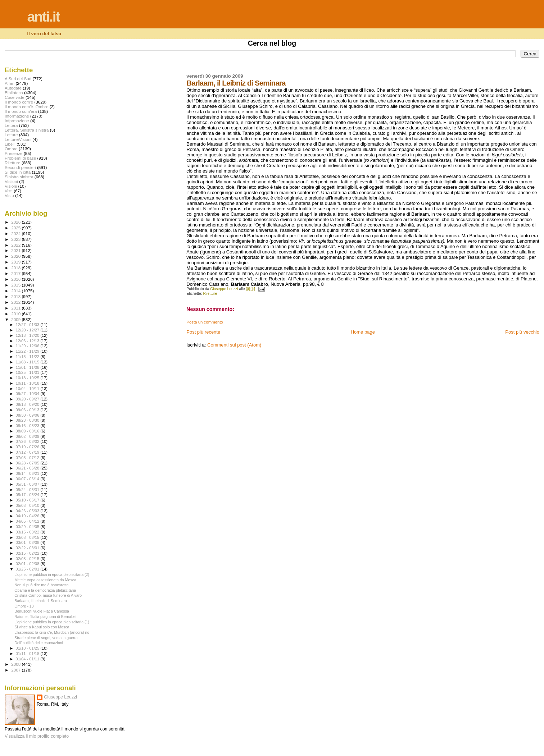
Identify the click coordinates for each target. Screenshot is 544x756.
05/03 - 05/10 (28, 505)
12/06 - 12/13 (28, 341)
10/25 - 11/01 (28, 372)
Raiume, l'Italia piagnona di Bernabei (45, 617)
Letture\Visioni (18, 139)
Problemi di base (20, 158)
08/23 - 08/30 (28, 420)
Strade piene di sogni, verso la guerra (46, 638)
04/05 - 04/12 (28, 521)
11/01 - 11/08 (28, 367)
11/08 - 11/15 (28, 362)
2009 (16, 319)
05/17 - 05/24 (28, 495)
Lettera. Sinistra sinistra (27, 130)
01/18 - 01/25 (28, 648)
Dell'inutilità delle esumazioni (39, 643)
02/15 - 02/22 (28, 553)
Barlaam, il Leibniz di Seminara (41, 601)
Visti (9, 191)
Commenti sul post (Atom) (234, 345)
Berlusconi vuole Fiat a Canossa (42, 611)
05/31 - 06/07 (28, 484)
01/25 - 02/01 (28, 569)
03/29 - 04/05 (28, 527)
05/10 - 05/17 (28, 500)
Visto (9, 195)
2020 (16, 256)
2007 (16, 670)
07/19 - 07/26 (28, 447)
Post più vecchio (522, 332)
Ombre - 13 (24, 606)
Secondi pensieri (20, 167)
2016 (16, 279)
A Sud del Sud (18, 79)
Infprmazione (17, 121)
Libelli (10, 144)
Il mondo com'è (19, 102)
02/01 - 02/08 (28, 564)
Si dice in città (18, 172)
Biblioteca (14, 93)
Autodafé (13, 88)
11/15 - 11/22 (28, 357)
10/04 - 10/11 (28, 389)
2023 (16, 239)
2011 (16, 308)
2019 (16, 262)
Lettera (11, 125)
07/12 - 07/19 (28, 452)
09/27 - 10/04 (28, 394)
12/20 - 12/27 (28, 330)
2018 (16, 268)
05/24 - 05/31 (28, 490)
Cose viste (15, 97)
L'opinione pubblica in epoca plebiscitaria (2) (52, 574)
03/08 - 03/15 (28, 537)
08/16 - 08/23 (28, 426)
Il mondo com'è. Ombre (26, 107)
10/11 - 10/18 (28, 383)
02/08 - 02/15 (28, 559)
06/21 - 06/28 (28, 468)
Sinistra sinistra (19, 177)
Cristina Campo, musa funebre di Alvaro (48, 595)
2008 (16, 664)
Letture (11, 135)
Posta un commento (205, 322)
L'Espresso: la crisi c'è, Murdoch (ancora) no (52, 632)
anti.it (44, 17)
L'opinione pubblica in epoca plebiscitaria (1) (52, 622)
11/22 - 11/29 (28, 351)
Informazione (17, 116)
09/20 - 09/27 (28, 399)
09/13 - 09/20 (28, 404)
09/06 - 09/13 (28, 410)
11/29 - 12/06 (28, 346)
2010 (16, 314)
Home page (363, 332)
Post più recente (203, 332)
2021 (16, 250)
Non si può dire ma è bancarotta (42, 585)
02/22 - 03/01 (28, 548)
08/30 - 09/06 (28, 415)
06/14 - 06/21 (28, 473)
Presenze (14, 153)
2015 (16, 285)
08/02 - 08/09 (28, 436)
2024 (16, 233)
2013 (16, 296)
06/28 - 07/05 (28, 463)
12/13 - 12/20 (28, 335)
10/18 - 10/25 (28, 378)
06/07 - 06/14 (28, 479)
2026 (16, 222)
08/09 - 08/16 (28, 431)
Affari (10, 83)
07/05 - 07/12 (28, 458)
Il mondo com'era (21, 111)
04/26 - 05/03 (28, 511)
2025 (16, 228)
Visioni (11, 186)
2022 (16, 245)
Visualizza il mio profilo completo (37, 736)
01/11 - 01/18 (28, 654)
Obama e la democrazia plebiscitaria (45, 590)
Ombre (11, 149)
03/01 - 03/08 (28, 542)
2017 (16, 273)
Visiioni (11, 181)
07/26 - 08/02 (28, 441)
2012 (16, 302)
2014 (16, 291)
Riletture (210, 294)
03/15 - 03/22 (28, 532)
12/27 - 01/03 (28, 325)
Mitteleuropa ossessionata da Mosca (45, 580)
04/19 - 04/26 (28, 516)
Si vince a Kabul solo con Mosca (42, 627)
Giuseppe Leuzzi (60, 697)
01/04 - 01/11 (28, 659)
